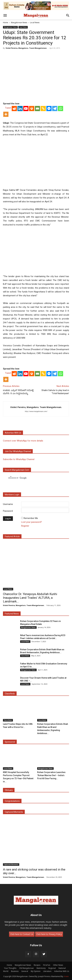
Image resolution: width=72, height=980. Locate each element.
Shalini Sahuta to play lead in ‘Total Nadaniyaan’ (55, 392)
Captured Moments (14, 812)
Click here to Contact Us (22, 934)
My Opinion (36, 971)
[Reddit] (14, 109)
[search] (33, 478)
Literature (47, 971)
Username (8, 504)
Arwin (66, 976)
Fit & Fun (47, 965)
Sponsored (10, 742)
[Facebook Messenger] (49, 109)
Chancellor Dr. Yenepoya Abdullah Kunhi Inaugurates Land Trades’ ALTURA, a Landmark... (30, 598)
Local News (35, 23)
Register (25, 526)
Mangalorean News (19, 23)
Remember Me (31, 518)
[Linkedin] (20, 109)
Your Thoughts (10, 968)
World (6, 971)
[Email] (37, 109)
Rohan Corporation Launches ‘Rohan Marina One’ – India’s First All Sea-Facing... (51, 775)
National (62, 968)
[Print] (32, 109)
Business (15, 971)
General (25, 971)
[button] (5, 15)
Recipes (37, 965)
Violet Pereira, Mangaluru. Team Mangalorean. (26, 48)
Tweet (8, 108)
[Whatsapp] (61, 109)
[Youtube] (26, 109)
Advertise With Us (62, 971)
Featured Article (12, 536)
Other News (58, 965)
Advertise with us (13, 433)
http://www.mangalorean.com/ (36, 411)
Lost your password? (32, 522)
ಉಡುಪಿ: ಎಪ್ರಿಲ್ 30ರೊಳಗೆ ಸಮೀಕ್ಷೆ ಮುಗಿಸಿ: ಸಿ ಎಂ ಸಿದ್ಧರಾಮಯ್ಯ (18, 392)
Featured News (12, 614)
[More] (6, 114)
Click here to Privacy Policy (49, 934)
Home (6, 23)
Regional (52, 968)
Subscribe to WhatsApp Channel (19, 459)
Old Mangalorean (26, 968)
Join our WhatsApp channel (18, 451)
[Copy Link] (43, 109)
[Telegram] (55, 109)
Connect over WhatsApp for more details (23, 441)
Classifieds (25, 656)
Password (8, 511)
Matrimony (41, 968)
